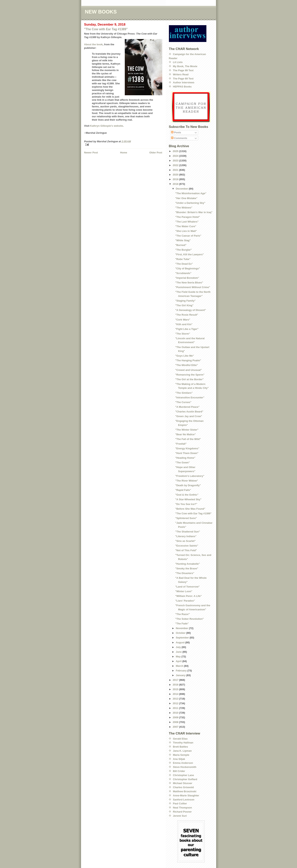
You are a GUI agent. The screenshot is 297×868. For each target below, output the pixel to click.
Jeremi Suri (180, 816)
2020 (176, 175)
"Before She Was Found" (190, 509)
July (179, 647)
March (180, 666)
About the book (93, 44)
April (179, 661)
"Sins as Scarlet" (185, 541)
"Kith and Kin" (184, 324)
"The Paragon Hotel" (188, 217)
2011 (176, 708)
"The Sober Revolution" (190, 619)
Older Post (156, 153)
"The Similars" (184, 393)
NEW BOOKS (101, 12)
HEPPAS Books (182, 87)
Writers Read (181, 74)
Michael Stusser (183, 783)
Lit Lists (178, 62)
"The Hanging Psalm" (188, 360)
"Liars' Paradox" (185, 601)
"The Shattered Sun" (188, 532)
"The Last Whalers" (187, 222)
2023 (176, 161)
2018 (176, 184)
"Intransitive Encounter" (190, 397)
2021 (176, 170)
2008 (176, 722)
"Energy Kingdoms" (187, 448)
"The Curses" (183, 402)
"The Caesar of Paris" (188, 236)
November (182, 628)
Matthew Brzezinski (185, 791)
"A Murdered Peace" (187, 407)
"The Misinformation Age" (191, 193)
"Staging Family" (185, 301)
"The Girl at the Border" (189, 379)
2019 (176, 179)
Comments (179, 138)
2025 (176, 151)
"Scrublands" (183, 273)
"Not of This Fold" (186, 550)
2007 (176, 727)
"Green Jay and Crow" (189, 416)
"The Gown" (182, 462)
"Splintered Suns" (186, 518)
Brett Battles (181, 747)
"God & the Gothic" (187, 495)
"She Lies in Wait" (186, 231)
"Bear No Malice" (186, 434)
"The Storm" (183, 334)
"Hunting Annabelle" (188, 564)
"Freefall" (181, 444)
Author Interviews (184, 82)
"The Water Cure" (186, 226)
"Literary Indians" (186, 536)
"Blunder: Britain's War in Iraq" (194, 212)
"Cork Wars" (183, 320)
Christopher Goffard (185, 779)
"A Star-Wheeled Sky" (188, 499)
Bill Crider (179, 771)
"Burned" (181, 245)
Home (124, 153)
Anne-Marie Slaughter (186, 795)
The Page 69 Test (183, 79)
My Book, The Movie (185, 66)
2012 (176, 703)
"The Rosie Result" (187, 315)
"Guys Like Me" (185, 356)
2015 (176, 689)
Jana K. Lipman (182, 751)
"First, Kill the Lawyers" (190, 254)
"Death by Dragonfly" (188, 485)
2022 (176, 165)
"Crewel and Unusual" (189, 370)
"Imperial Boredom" (187, 278)
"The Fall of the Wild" (188, 439)
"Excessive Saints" (187, 546)
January (181, 675)
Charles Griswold (183, 787)
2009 (176, 717)
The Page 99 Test (183, 70)
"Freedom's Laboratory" (190, 476)
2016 (176, 685)
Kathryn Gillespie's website (107, 126)
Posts (176, 132)
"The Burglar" (183, 250)
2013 (176, 699)
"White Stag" (183, 240)
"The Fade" (182, 624)
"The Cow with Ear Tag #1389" (106, 29)
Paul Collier (180, 803)
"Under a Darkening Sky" (190, 203)
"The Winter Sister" (187, 430)
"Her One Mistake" (186, 198)
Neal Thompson (183, 808)
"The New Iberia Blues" (189, 283)
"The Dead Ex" (184, 264)
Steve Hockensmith (185, 767)
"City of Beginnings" (188, 268)
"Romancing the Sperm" (190, 375)
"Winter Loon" (184, 591)
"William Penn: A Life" (188, 596)
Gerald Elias (180, 739)
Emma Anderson (183, 763)
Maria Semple (181, 755)
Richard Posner (182, 812)
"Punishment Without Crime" (193, 287)
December (182, 189)
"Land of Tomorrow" (187, 587)
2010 (176, 713)
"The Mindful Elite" (186, 365)
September (183, 638)
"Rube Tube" (183, 259)
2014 (176, 694)
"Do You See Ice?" (186, 504)
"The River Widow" (187, 481)
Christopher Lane (184, 775)
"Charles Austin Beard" (189, 412)
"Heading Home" (185, 458)
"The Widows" (184, 208)
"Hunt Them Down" (187, 453)
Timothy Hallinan (183, 743)
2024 (176, 156)
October (181, 633)
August (180, 642)
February (181, 671)
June (179, 652)
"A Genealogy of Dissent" (191, 310)
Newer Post (91, 153)
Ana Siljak (179, 759)
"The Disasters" (185, 573)
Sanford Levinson (184, 800)
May (179, 657)
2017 (176, 680)
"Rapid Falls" (183, 490)
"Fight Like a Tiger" (187, 329)
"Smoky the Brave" (187, 568)
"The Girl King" (184, 305)
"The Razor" (182, 614)
